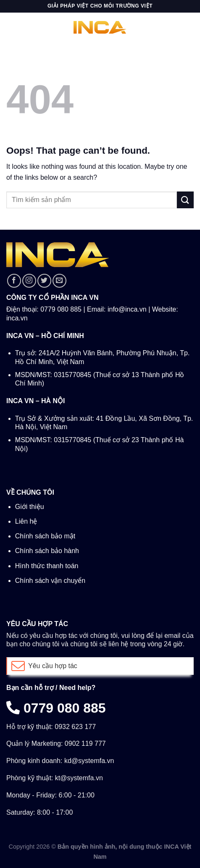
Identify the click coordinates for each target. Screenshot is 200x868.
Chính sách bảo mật (45, 536)
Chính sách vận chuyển (50, 581)
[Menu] (11, 27)
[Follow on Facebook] (14, 281)
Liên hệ (26, 521)
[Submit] (185, 200)
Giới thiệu (30, 507)
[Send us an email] (59, 281)
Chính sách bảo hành (47, 551)
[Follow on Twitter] (44, 281)
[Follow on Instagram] (29, 281)
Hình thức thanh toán (47, 566)
